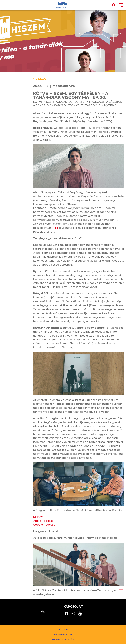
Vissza (39, 79)
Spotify (38, 517)
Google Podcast (44, 525)
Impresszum (63, 634)
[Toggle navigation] (121, 5)
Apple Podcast (43, 521)
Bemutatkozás (63, 639)
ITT (121, 538)
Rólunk (63, 629)
